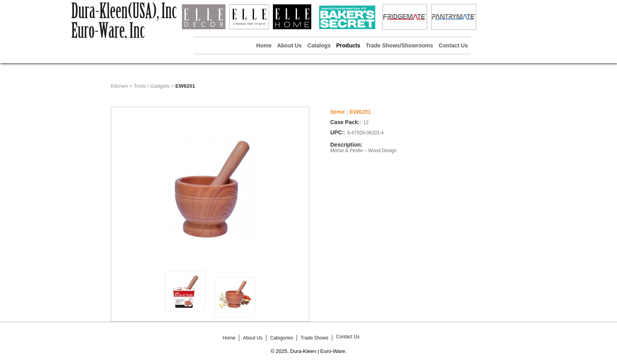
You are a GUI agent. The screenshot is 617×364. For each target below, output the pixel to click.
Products (348, 45)
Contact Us (453, 45)
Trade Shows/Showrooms (399, 45)
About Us (290, 45)
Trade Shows (314, 338)
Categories (282, 338)
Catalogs (319, 45)
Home (264, 45)
